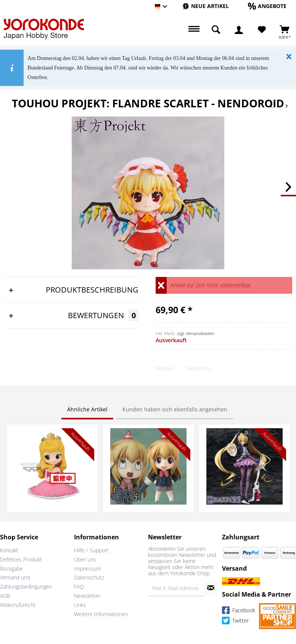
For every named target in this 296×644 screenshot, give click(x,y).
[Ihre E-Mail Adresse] (176, 588)
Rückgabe (11, 569)
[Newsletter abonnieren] (211, 588)
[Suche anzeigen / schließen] (216, 30)
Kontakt (9, 550)
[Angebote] (267, 6)
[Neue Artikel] (206, 6)
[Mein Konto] (239, 30)
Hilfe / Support (91, 550)
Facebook (239, 611)
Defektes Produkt (21, 559)
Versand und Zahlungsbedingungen (26, 582)
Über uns (85, 559)
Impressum (88, 569)
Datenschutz (89, 577)
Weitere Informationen (101, 614)
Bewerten (199, 368)
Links (80, 605)
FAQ (79, 587)
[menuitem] (206, 6)
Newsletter (87, 596)
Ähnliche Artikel (87, 409)
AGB (5, 596)
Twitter (235, 622)
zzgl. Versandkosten (196, 333)
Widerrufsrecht (18, 605)
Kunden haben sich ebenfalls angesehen (175, 409)
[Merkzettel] (262, 30)
